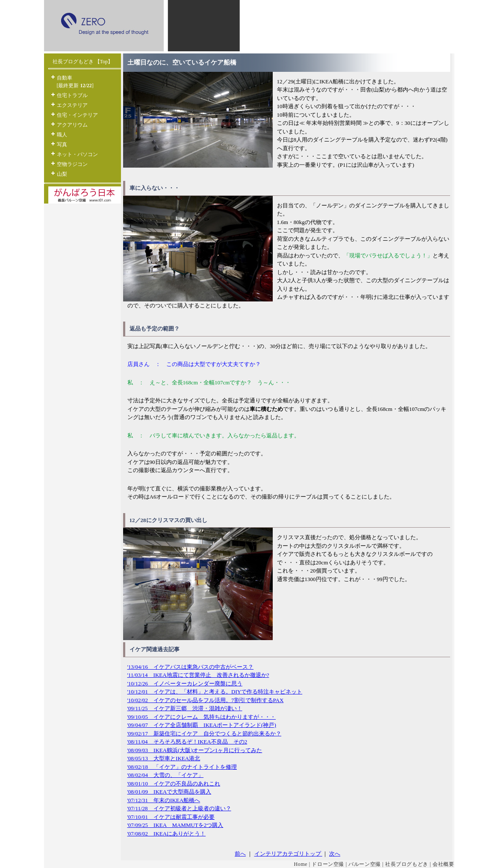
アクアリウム (72, 125)
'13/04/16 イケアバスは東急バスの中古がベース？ (191, 667)
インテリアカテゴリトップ (288, 854)
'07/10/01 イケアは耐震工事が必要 (171, 817)
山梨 (62, 174)
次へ (335, 854)
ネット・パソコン (77, 154)
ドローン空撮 (328, 864)
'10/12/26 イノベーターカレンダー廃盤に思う (185, 683)
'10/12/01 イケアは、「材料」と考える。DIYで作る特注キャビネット (215, 692)
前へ (240, 854)
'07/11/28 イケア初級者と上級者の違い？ (179, 808)
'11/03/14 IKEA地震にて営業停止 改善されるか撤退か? (198, 675)
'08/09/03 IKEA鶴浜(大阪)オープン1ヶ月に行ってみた (195, 750)
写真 (62, 145)
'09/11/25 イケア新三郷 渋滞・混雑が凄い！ (185, 708)
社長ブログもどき (407, 864)
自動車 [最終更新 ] (75, 82)
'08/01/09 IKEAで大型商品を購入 (169, 792)
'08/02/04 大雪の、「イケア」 (166, 775)
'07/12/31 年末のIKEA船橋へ (164, 800)
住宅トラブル (72, 95)
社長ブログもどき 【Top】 (83, 62)
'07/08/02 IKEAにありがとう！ (167, 834)
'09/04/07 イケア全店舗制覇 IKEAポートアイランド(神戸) (202, 725)
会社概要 (443, 864)
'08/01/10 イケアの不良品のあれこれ (174, 784)
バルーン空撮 (365, 864)
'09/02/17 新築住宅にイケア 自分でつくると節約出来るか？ (205, 734)
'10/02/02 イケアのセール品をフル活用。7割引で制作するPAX (206, 700)
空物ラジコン (72, 164)
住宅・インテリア (77, 115)
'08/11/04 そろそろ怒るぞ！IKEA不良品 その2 (187, 742)
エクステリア (72, 105)
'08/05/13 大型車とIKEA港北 (164, 758)
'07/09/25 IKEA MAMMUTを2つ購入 (175, 825)
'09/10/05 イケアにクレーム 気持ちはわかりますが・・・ (202, 717)
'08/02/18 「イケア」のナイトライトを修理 (182, 767)
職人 (62, 135)
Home (301, 864)
